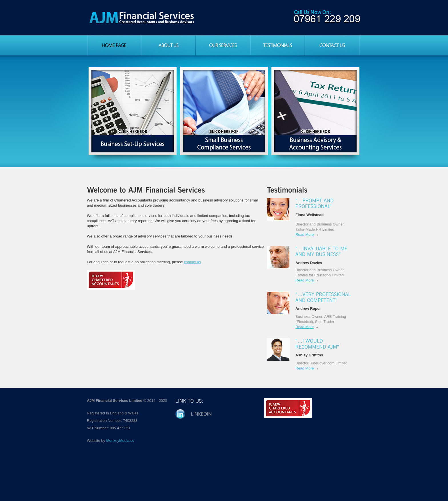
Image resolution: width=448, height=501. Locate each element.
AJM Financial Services (142, 18)
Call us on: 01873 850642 (327, 17)
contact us (192, 262)
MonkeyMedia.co (120, 441)
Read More (305, 234)
